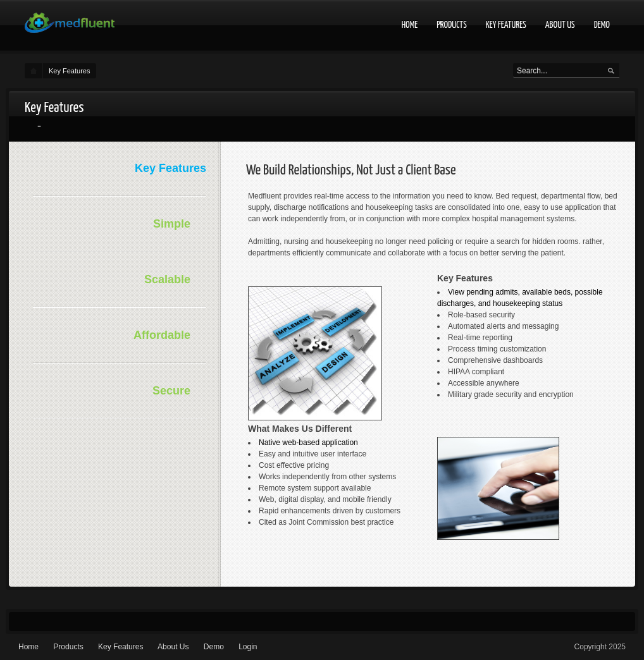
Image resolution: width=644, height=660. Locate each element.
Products (452, 25)
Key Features (506, 25)
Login (248, 647)
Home (410, 25)
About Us (560, 25)
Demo (602, 25)
